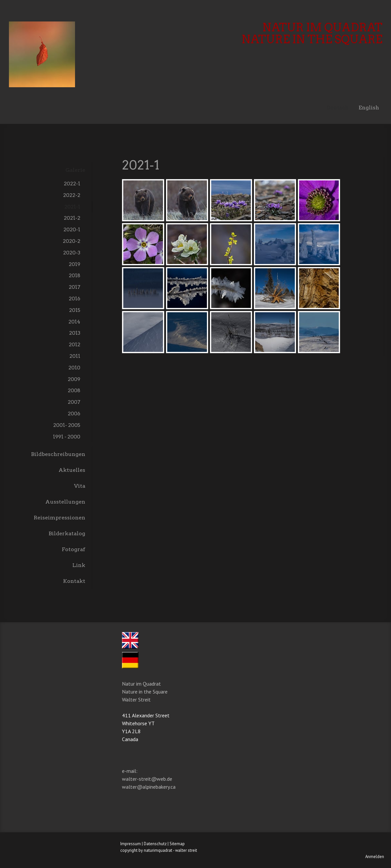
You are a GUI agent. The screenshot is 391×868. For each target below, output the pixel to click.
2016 (75, 299)
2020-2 (72, 241)
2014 (74, 322)
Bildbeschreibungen (58, 454)
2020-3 (72, 253)
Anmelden (375, 857)
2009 (74, 379)
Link (79, 565)
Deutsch (338, 108)
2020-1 (72, 229)
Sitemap (177, 844)
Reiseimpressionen (59, 518)
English (369, 108)
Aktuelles (72, 470)
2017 (75, 287)
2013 (75, 333)
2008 (74, 390)
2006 (74, 414)
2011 (75, 356)
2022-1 (72, 184)
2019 (75, 264)
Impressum (131, 844)
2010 (74, 368)
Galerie (75, 170)
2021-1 (72, 207)
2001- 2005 (67, 425)
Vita (80, 486)
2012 (75, 344)
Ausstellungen (65, 502)
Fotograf (74, 549)
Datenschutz (155, 844)
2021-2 (72, 218)
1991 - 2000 (67, 437)
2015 (75, 310)
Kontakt (74, 581)
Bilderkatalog (67, 533)
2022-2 (72, 195)
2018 (75, 275)
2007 (74, 402)
